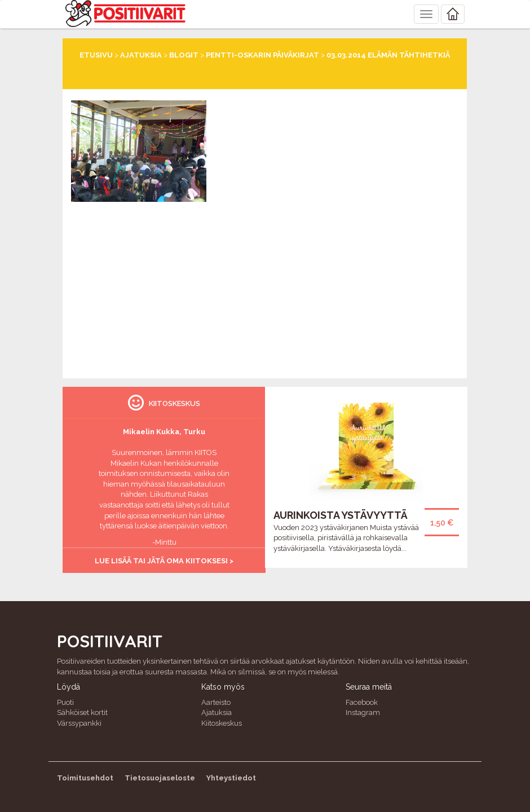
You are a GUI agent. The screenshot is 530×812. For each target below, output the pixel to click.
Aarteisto (216, 702)
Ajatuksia (141, 55)
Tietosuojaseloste (160, 778)
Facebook (362, 702)
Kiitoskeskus (222, 723)
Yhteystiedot (231, 778)
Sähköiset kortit (82, 712)
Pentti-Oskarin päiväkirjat (262, 55)
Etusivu (96, 55)
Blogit (184, 55)
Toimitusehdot (85, 778)
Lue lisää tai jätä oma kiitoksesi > (164, 561)
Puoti (65, 702)
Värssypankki (79, 723)
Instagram (363, 712)
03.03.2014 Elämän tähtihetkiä (388, 55)
